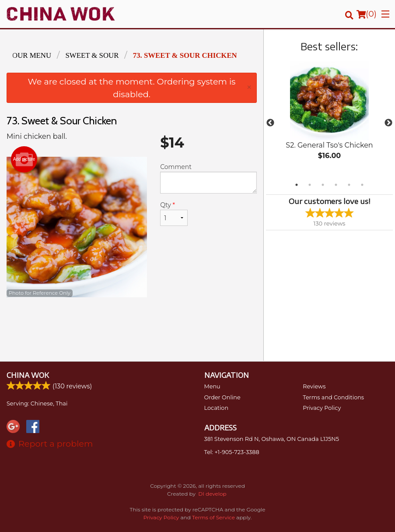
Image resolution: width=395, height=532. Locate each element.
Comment (208, 178)
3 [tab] (323, 185)
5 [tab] (349, 185)
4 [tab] (336, 185)
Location (217, 408)
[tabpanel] (329, 118)
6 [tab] (362, 185)
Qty (174, 213)
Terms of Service (213, 517)
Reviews (314, 386)
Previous (270, 123)
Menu (212, 386)
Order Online (222, 397)
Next (388, 123)
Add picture (24, 159)
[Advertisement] (132, 326)
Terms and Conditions (333, 397)
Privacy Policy (322, 408)
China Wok (28, 375)
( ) (367, 14)
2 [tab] (310, 185)
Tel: (232, 452)
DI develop (212, 494)
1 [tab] (297, 185)
